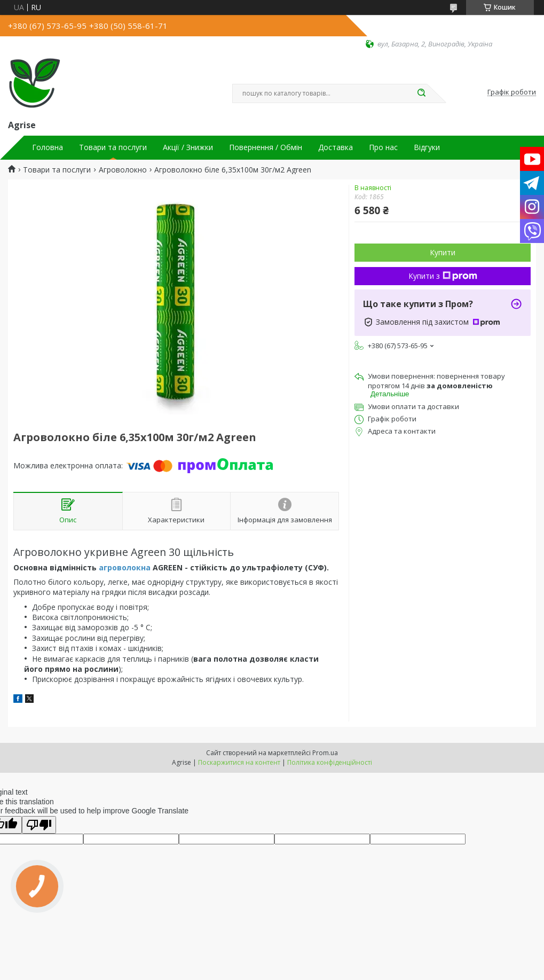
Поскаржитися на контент (239, 762)
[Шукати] (422, 93)
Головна (48, 147)
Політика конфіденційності (330, 762)
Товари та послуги (113, 147)
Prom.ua (325, 753)
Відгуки (427, 147)
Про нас (383, 147)
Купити (443, 252)
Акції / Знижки (188, 147)
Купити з (443, 276)
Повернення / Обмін (266, 147)
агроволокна (125, 567)
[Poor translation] (39, 825)
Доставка (336, 147)
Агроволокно (123, 170)
